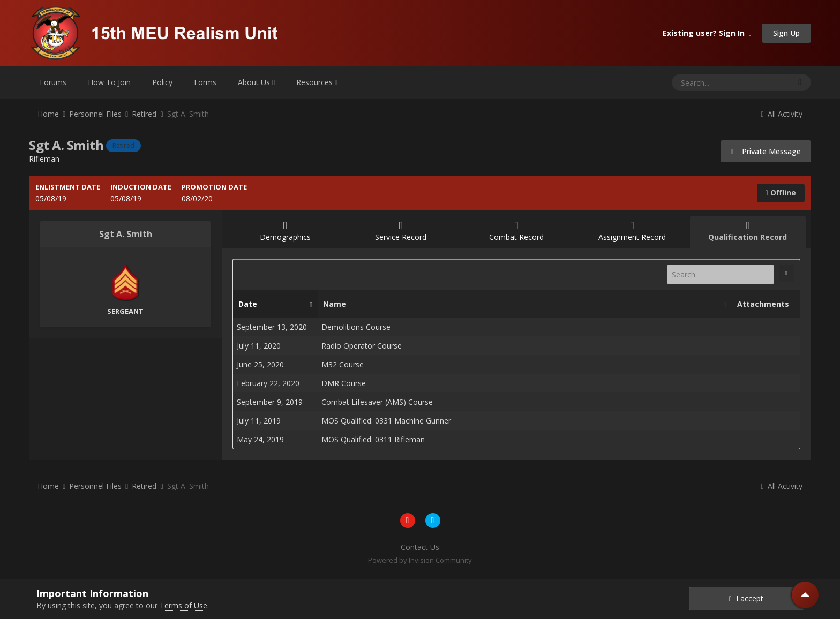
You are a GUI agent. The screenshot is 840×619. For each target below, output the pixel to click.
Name (522, 304)
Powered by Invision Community (420, 560)
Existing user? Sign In (707, 33)
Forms (205, 82)
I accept (746, 598)
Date (273, 304)
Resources (317, 82)
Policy (162, 82)
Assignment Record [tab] (632, 231)
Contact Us (420, 547)
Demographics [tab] (285, 231)
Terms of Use (183, 605)
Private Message (766, 151)
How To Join (109, 82)
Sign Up (786, 33)
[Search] (703, 82)
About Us (256, 82)
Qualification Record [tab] (748, 231)
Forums (53, 82)
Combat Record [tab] (516, 231)
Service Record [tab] (401, 231)
